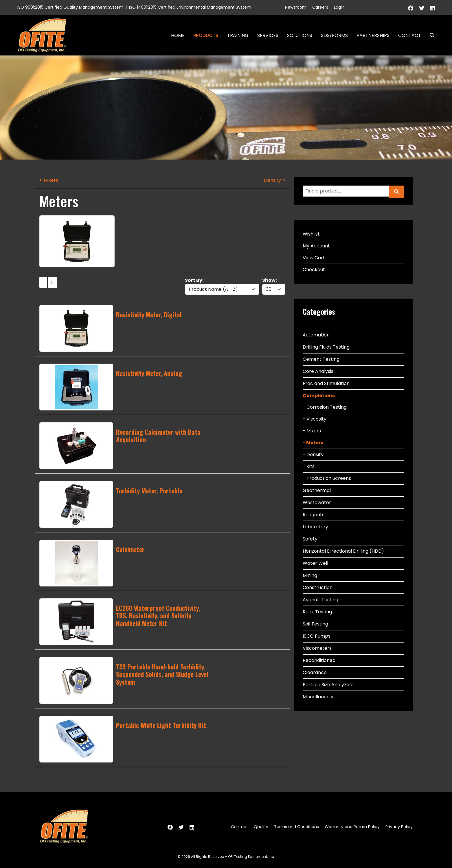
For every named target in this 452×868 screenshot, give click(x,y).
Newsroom (296, 7)
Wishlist (311, 234)
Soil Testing (315, 624)
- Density (313, 455)
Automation (316, 335)
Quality (261, 827)
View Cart (314, 258)
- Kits (309, 466)
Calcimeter (130, 549)
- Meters (313, 443)
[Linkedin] (432, 8)
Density (272, 180)
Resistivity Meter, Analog (149, 373)
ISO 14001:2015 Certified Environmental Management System (190, 7)
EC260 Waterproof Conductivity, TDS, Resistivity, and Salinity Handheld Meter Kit (158, 616)
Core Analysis (318, 371)
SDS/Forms (334, 35)
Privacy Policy (399, 827)
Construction (318, 587)
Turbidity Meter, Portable (149, 491)
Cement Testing (321, 359)
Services (268, 35)
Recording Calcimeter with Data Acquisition (158, 436)
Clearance (315, 672)
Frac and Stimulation (326, 383)
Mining (310, 575)
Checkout (314, 270)
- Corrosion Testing (325, 407)
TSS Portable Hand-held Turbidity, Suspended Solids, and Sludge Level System (162, 674)
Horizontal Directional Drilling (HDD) (343, 551)
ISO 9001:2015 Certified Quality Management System (70, 7)
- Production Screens (327, 478)
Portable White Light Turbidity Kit (161, 725)
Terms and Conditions (296, 827)
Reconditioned (319, 660)
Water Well (315, 563)
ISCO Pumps (317, 636)
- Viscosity (315, 419)
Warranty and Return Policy (352, 827)
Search (430, 35)
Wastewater (317, 503)
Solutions (300, 35)
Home (178, 35)
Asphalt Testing (320, 600)
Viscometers (317, 648)
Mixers (51, 180)
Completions (319, 396)
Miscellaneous (319, 697)
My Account (316, 246)
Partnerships (373, 35)
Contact (410, 35)
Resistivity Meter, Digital (149, 314)
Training (238, 35)
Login (339, 7)
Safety (310, 539)
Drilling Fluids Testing (326, 347)
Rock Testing (317, 612)
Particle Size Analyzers (328, 685)
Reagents (314, 515)
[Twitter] (422, 8)
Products (206, 35)
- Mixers (312, 431)
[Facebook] (411, 8)
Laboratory (315, 527)
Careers (320, 7)
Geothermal (317, 490)
